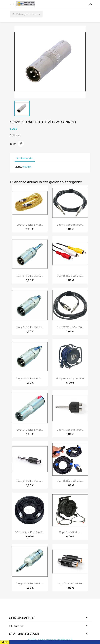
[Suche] (26, 14)
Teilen (21, 144)
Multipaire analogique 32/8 (70, 379)
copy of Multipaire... (70, 532)
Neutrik (27, 167)
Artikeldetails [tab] (25, 158)
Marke (18, 167)
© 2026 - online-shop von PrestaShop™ (50, 640)
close (5, 642)
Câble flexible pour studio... (30, 532)
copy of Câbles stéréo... (30, 225)
